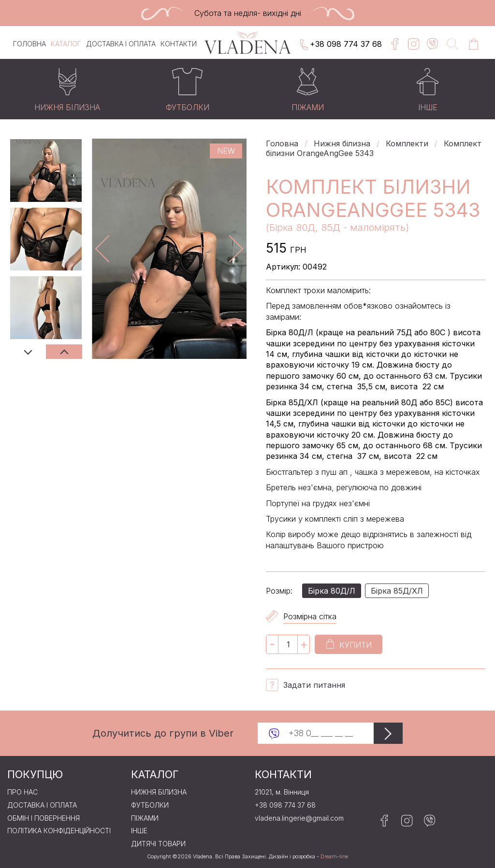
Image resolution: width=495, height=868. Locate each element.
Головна (29, 44)
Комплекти (407, 143)
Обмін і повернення (44, 818)
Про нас (22, 792)
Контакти (179, 44)
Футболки (150, 805)
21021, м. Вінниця (282, 792)
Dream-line (334, 857)
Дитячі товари (158, 844)
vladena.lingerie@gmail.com (299, 818)
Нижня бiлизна (342, 143)
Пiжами (145, 818)
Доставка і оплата (121, 44)
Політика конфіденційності (59, 831)
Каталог (66, 44)
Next (64, 352)
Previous (28, 352)
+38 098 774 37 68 (340, 45)
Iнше (139, 831)
